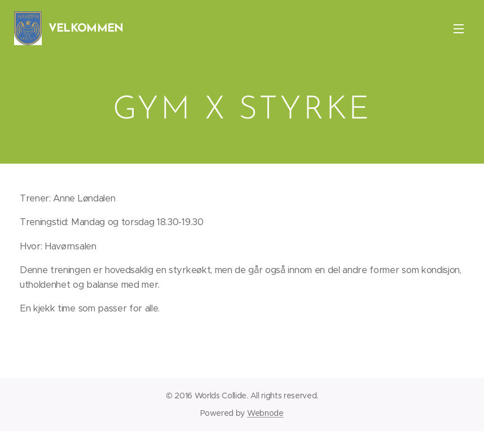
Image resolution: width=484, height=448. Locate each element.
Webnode (265, 413)
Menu (459, 29)
